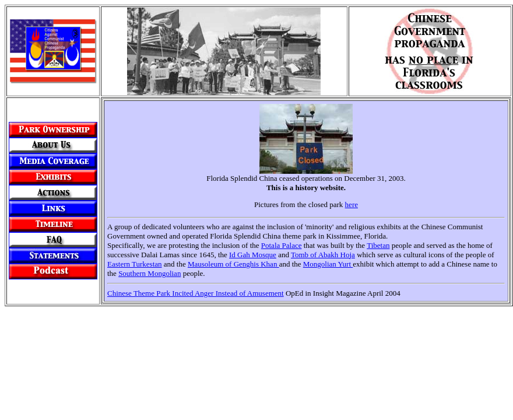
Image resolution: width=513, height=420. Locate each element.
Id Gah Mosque (253, 255)
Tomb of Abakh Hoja (323, 255)
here (352, 204)
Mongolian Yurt (328, 264)
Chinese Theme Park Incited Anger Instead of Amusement (196, 293)
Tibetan (378, 245)
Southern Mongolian (150, 273)
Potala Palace (282, 245)
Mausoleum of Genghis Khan (233, 264)
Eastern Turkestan (135, 264)
